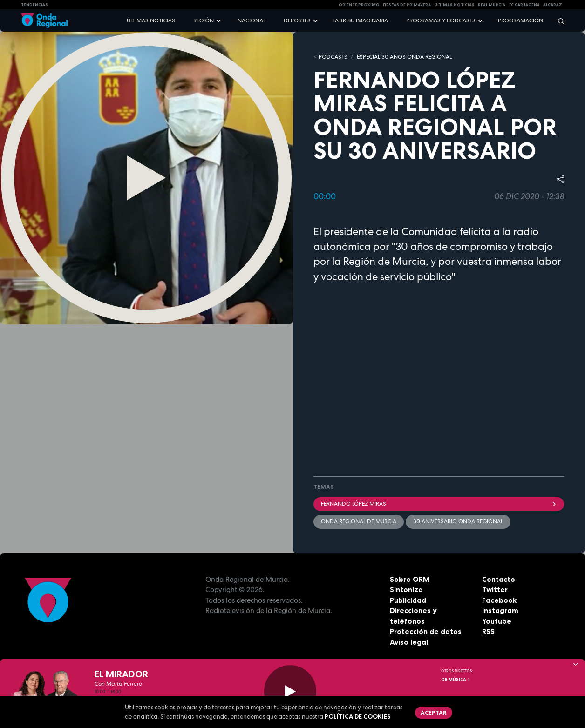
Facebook (499, 600)
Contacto (499, 579)
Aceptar (434, 712)
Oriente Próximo (359, 5)
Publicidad (408, 600)
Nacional (252, 20)
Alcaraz (553, 5)
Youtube (497, 621)
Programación (520, 20)
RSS (488, 631)
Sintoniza (406, 590)
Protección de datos (426, 631)
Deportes (297, 20)
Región (204, 20)
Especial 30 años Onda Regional (404, 57)
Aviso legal (409, 642)
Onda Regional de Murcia (359, 521)
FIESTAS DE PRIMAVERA (407, 5)
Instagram (500, 610)
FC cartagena (524, 5)
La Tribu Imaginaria (360, 20)
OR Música (456, 680)
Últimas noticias (151, 20)
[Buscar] (558, 21)
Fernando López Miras (439, 504)
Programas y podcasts (441, 20)
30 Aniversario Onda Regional (458, 521)
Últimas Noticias (455, 5)
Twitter (495, 590)
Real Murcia (492, 5)
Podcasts (333, 57)
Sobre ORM (410, 579)
